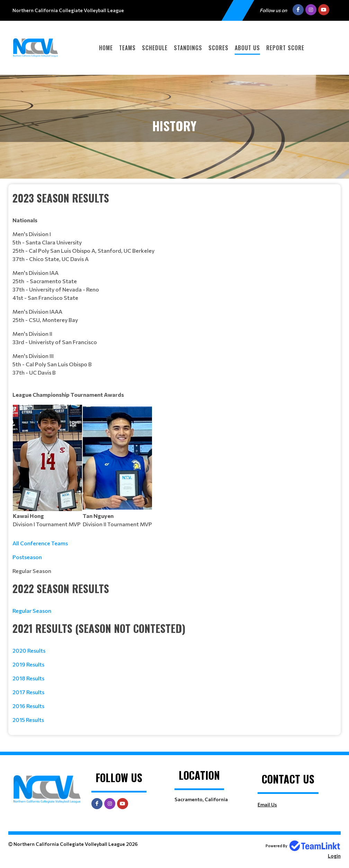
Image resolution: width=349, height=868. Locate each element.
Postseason (27, 557)
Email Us (267, 804)
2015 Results (28, 720)
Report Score (285, 48)
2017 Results (28, 692)
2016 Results (28, 706)
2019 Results (28, 664)
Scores (218, 48)
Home (106, 48)
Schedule (155, 48)
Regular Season (32, 611)
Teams (127, 48)
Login (334, 856)
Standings (188, 48)
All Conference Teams (40, 543)
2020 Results (29, 650)
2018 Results (28, 678)
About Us (247, 48)
